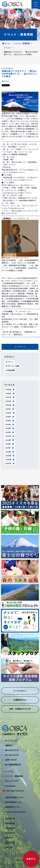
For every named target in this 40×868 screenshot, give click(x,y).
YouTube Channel (15, 791)
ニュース (9, 771)
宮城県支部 (10, 823)
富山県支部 (10, 833)
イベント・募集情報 (19, 35)
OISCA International (15, 812)
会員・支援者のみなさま (20, 709)
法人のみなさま (12, 755)
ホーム (6, 43)
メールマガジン (20, 691)
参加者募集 (10, 370)
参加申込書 (8, 178)
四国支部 (9, 847)
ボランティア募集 (12, 366)
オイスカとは (11, 741)
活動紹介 (9, 746)
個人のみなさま (12, 750)
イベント (7, 48)
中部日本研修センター (15, 798)
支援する (31, 859)
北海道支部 (10, 819)
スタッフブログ (12, 781)
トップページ (20, 347)
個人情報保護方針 (13, 765)
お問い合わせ (11, 760)
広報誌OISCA (20, 700)
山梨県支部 (10, 828)
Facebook (10, 786)
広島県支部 (10, 843)
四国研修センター (13, 807)
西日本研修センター (14, 802)
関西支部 (9, 838)
